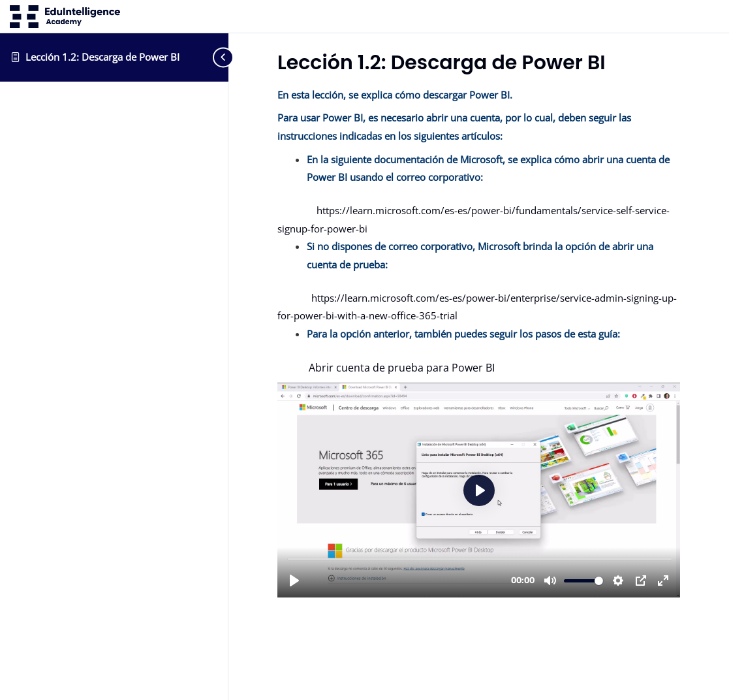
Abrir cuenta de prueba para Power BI (386, 368)
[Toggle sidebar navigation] (209, 57)
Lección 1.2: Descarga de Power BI (102, 57)
